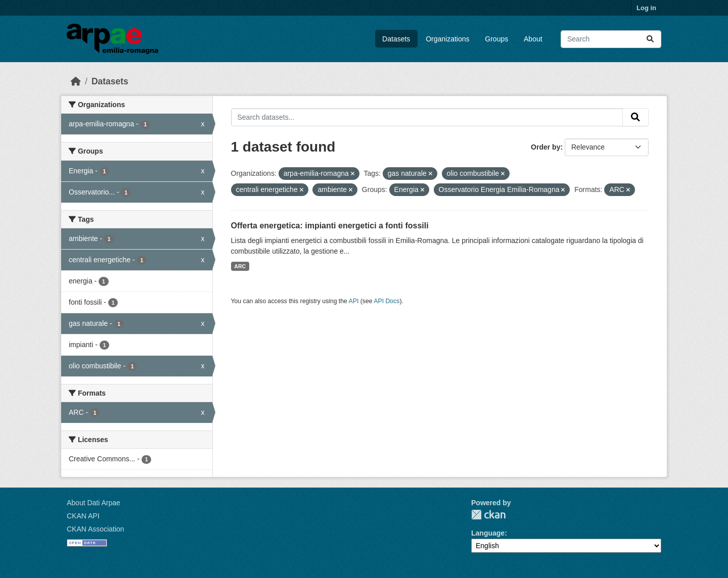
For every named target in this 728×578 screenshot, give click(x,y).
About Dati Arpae (94, 503)
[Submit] (650, 39)
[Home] (76, 81)
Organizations (447, 39)
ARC (240, 266)
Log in (646, 8)
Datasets (396, 39)
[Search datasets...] (611, 39)
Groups (496, 39)
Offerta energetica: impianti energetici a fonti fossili (330, 226)
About (533, 39)
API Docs (386, 301)
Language (488, 533)
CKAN (488, 515)
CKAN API (83, 516)
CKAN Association (96, 529)
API (354, 301)
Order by (545, 147)
